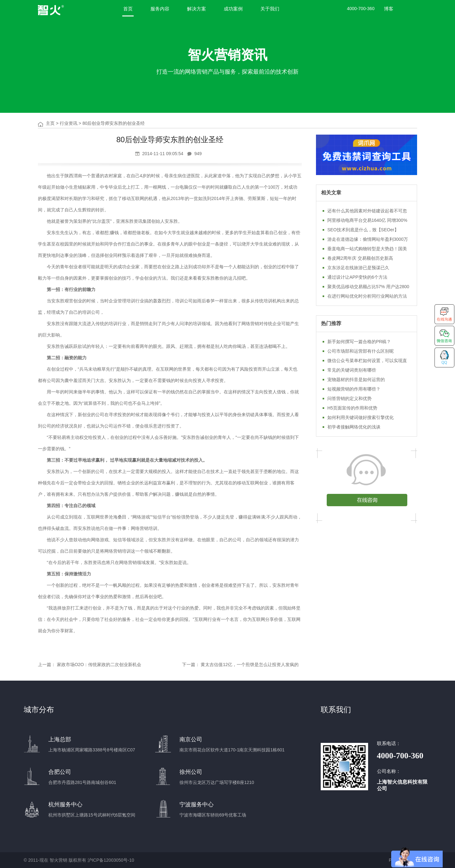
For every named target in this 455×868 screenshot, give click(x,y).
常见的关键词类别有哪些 (352, 370)
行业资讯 (69, 123)
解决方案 (197, 9)
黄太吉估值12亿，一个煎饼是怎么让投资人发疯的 (250, 665)
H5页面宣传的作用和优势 (352, 408)
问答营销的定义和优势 (349, 398)
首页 (128, 9)
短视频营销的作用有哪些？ (354, 389)
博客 (389, 9)
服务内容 (160, 9)
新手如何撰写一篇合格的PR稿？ (359, 342)
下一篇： (191, 665)
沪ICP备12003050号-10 (111, 860)
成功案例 (233, 9)
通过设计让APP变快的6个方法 (357, 277)
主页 (50, 123)
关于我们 (270, 9)
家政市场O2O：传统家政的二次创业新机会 (99, 665)
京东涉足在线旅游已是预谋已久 (358, 268)
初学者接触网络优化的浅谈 (354, 427)
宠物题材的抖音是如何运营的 (356, 379)
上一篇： (47, 665)
